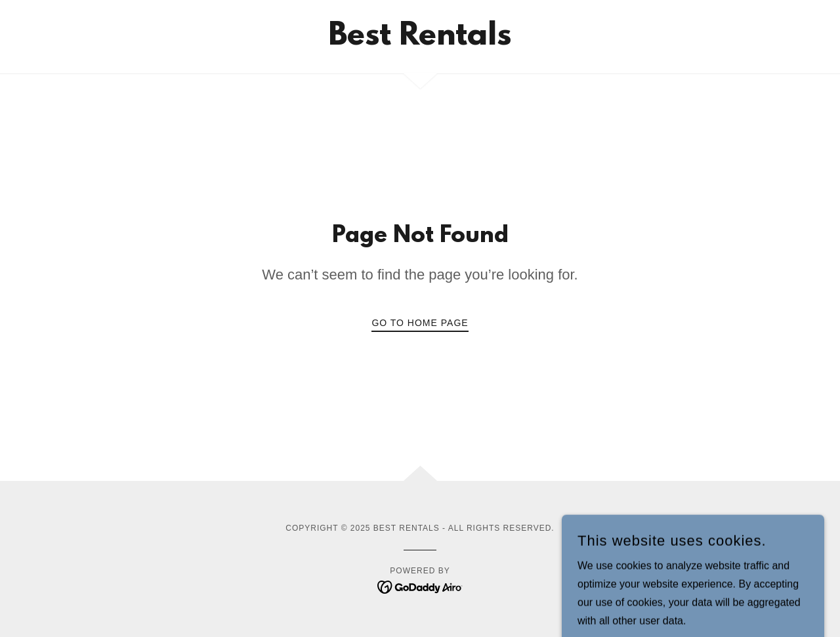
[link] (420, 41)
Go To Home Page (420, 323)
